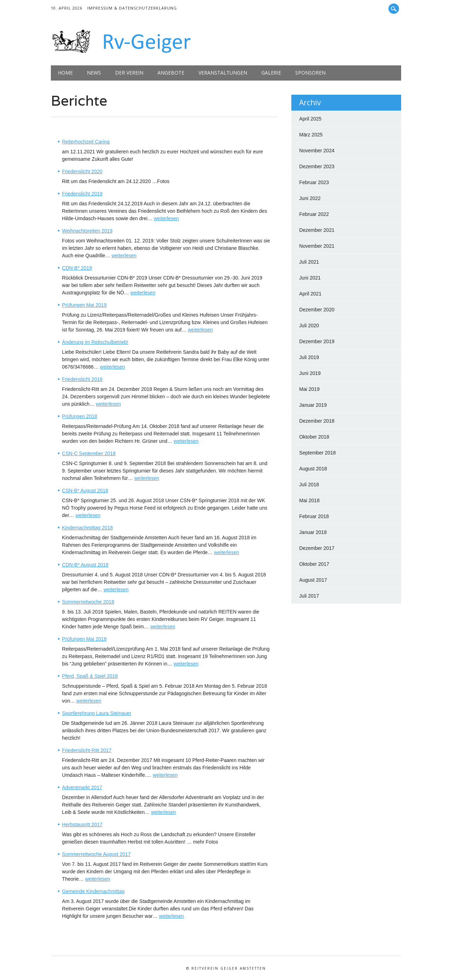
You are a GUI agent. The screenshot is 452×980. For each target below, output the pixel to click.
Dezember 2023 (317, 166)
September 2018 (317, 453)
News (94, 73)
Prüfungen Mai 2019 (84, 305)
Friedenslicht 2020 (82, 171)
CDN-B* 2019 (77, 268)
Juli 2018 (309, 485)
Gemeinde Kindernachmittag (93, 891)
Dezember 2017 (317, 548)
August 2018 (313, 469)
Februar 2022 (314, 214)
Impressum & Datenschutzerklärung (132, 8)
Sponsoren (310, 73)
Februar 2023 (314, 182)
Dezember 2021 (317, 230)
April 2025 (310, 119)
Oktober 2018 (314, 437)
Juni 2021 (310, 278)
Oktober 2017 (314, 564)
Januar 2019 (313, 405)
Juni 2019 (310, 373)
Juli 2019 (309, 357)
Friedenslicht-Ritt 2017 (87, 750)
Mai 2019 (309, 389)
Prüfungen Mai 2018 (84, 639)
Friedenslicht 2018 (82, 379)
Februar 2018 (314, 516)
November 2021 (317, 246)
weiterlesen (166, 218)
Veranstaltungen (223, 73)
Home (65, 73)
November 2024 (317, 151)
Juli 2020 (309, 325)
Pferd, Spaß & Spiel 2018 (90, 676)
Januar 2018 (313, 532)
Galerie (271, 73)
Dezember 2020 (317, 310)
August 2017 (313, 580)
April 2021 (310, 294)
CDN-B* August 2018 (85, 565)
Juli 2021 (309, 262)
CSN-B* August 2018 (85, 491)
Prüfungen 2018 (80, 416)
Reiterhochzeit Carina (86, 142)
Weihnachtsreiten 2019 (87, 231)
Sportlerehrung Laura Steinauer (97, 713)
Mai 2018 (309, 500)
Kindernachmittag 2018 (88, 528)
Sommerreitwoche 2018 (88, 602)
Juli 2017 (309, 596)
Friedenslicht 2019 (82, 194)
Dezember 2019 (317, 341)
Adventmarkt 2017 (82, 787)
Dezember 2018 (317, 421)
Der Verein (129, 73)
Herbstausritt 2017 (82, 825)
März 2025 (311, 135)
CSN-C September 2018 (89, 453)
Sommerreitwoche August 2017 (97, 854)
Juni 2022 (310, 198)
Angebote (171, 73)
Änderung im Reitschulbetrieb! (95, 342)
